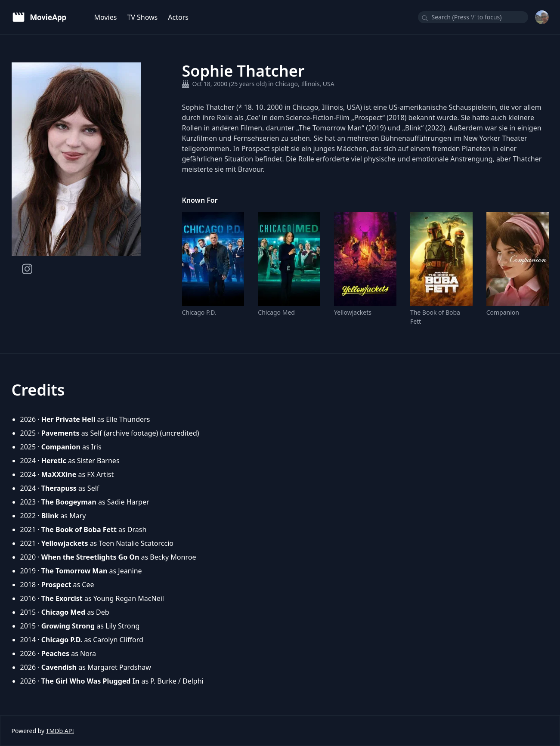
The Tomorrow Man (74, 571)
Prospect (56, 585)
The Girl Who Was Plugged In (91, 681)
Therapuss (59, 488)
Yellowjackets (353, 312)
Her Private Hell (68, 419)
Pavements (60, 433)
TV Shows (142, 17)
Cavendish (59, 667)
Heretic (54, 461)
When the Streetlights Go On (90, 557)
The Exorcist (62, 598)
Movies (106, 17)
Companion (503, 312)
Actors (178, 17)
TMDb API (60, 731)
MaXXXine (59, 474)
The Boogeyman (69, 502)
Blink (50, 516)
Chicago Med (276, 312)
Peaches (55, 653)
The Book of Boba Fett (435, 317)
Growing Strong (68, 626)
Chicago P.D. (199, 312)
